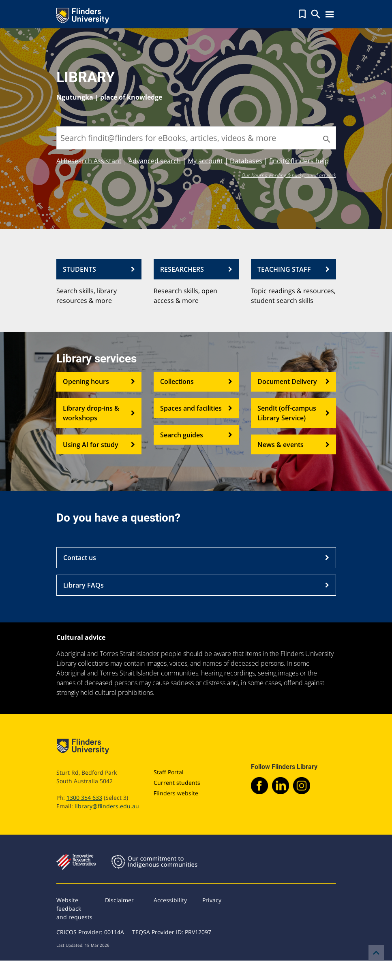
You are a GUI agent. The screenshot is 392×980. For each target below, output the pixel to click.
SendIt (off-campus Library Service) (293, 413)
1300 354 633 (84, 798)
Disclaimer (119, 900)
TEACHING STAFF (293, 269)
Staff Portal (169, 772)
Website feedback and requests (74, 909)
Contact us (196, 558)
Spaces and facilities (196, 408)
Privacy (212, 900)
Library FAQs (196, 585)
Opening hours (99, 382)
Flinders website (176, 793)
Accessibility (170, 900)
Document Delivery (293, 382)
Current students (177, 783)
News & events (293, 445)
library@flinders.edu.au (107, 806)
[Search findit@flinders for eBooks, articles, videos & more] (196, 138)
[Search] (326, 139)
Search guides (196, 435)
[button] (302, 14)
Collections (196, 382)
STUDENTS (99, 269)
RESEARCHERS (196, 269)
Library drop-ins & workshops (99, 413)
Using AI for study (99, 445)
